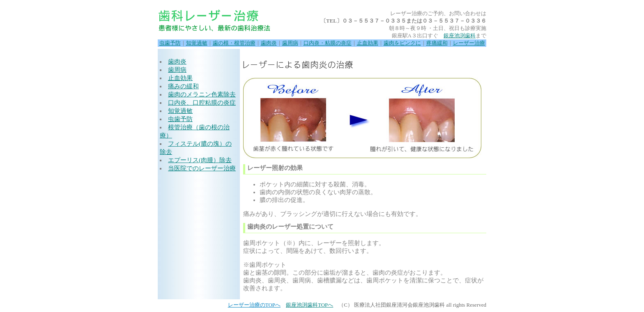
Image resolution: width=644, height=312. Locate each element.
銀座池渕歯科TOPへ (309, 305)
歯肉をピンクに (402, 43)
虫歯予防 (170, 43)
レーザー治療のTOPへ (254, 305)
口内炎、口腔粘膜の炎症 (202, 103)
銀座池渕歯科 (460, 36)
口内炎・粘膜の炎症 (328, 43)
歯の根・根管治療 (234, 43)
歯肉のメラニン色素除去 (202, 94)
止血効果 (368, 43)
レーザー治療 (469, 43)
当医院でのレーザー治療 (202, 168)
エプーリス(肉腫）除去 (200, 160)
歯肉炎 (269, 43)
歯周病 (290, 43)
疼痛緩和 (437, 43)
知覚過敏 (197, 43)
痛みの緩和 (183, 86)
